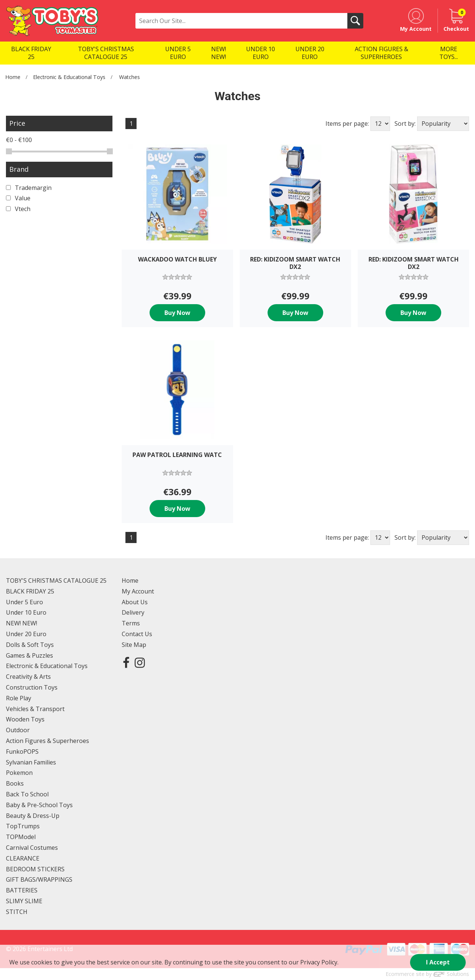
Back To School (27, 794)
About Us (135, 602)
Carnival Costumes (32, 848)
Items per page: (347, 124)
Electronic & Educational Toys (69, 77)
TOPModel (21, 837)
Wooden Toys (25, 719)
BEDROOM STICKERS (35, 869)
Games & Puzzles (30, 655)
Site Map (134, 645)
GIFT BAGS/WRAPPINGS (39, 879)
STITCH (17, 912)
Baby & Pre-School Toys (39, 805)
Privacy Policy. (319, 962)
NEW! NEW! (22, 623)
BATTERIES (22, 890)
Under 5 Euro (24, 602)
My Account (138, 591)
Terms (131, 623)
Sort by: (405, 124)
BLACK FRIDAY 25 (30, 591)
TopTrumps (23, 826)
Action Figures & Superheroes (47, 741)
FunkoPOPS (22, 752)
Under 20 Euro (26, 634)
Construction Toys (32, 687)
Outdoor (18, 730)
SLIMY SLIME (24, 901)
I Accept (438, 962)
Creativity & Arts (28, 677)
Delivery (133, 612)
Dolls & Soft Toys (30, 645)
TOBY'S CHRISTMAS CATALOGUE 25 (56, 581)
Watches (130, 77)
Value (18, 198)
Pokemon (19, 773)
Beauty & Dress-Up (33, 816)
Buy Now (177, 313)
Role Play (19, 698)
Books (15, 783)
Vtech (18, 209)
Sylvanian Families (31, 762)
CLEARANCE (23, 858)
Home (13, 77)
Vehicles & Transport (35, 709)
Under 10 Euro (26, 612)
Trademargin (29, 188)
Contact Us (137, 634)
